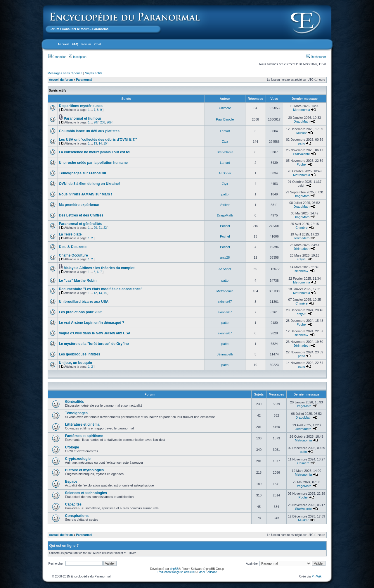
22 (105, 228)
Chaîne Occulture (73, 255)
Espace (71, 482)
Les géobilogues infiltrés (80, 354)
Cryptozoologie (78, 459)
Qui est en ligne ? (64, 546)
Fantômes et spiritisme (84, 436)
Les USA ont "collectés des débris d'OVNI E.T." (98, 140)
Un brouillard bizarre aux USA (84, 302)
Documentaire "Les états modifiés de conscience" (101, 289)
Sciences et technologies (86, 493)
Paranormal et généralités (80, 224)
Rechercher (316, 57)
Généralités (75, 402)
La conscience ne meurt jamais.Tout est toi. (95, 152)
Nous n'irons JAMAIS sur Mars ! (86, 194)
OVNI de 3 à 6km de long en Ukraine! (90, 184)
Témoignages (76, 413)
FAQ (75, 44)
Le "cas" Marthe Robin (78, 281)
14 (100, 143)
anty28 (225, 257)
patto (302, 143)
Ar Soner (225, 173)
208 (103, 122)
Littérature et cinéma (82, 424)
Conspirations (77, 516)
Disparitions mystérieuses (81, 106)
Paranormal (84, 80)
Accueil (63, 44)
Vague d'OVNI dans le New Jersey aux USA (95, 333)
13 (95, 143)
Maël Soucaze (208, 572)
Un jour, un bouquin (76, 363)
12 (95, 293)
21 (100, 228)
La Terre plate (70, 234)
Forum (54, 29)
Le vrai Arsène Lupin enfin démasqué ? (92, 323)
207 (96, 122)
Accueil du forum (61, 80)
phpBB (174, 569)
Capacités (73, 504)
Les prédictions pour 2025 (81, 312)
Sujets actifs (94, 73)
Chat (98, 44)
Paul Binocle (225, 119)
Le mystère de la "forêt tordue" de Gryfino (94, 344)
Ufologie (72, 447)
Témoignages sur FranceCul (83, 173)
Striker (225, 205)
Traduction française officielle (176, 572)
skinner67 (302, 271)
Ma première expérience (79, 205)
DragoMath (302, 121)
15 (105, 143)
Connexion (57, 57)
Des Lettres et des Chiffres (81, 215)
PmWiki (317, 576)
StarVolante (225, 152)
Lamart (225, 131)
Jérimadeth (302, 238)
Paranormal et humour (82, 118)
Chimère (225, 108)
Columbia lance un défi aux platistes (89, 131)
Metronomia (302, 110)
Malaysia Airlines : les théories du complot (99, 268)
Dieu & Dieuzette (73, 247)
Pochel (302, 164)
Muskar (302, 133)
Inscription (77, 57)
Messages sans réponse (65, 73)
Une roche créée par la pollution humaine (93, 163)
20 (95, 228)
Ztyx (225, 142)
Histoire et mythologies (85, 470)
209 (109, 122)
